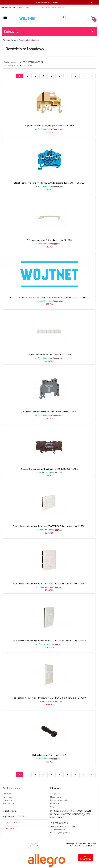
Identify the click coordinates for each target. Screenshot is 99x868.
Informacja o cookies (74, 844)
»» (91, 76)
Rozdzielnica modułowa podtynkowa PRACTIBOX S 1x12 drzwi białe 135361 (49, 526)
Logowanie (8, 794)
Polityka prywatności (59, 800)
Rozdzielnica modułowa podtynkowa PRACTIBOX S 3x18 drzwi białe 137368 (49, 641)
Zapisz (10, 829)
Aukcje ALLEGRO (57, 794)
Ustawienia (8, 800)
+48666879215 (58, 830)
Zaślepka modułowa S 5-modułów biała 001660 (49, 240)
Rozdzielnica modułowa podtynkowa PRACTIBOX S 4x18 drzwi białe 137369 (49, 698)
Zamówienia (8, 803)
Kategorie (49, 31)
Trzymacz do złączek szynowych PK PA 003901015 (49, 126)
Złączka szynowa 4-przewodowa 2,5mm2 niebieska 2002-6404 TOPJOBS (49, 183)
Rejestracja (8, 797)
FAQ (52, 807)
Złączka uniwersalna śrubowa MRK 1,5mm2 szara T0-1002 (49, 412)
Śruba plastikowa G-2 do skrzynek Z (49, 755)
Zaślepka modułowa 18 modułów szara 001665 (49, 354)
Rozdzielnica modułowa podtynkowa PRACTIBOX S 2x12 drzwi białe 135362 (49, 583)
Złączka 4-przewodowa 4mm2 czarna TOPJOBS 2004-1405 (49, 469)
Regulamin (55, 803)
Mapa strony (56, 797)
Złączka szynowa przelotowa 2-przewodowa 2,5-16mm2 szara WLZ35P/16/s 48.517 (49, 297)
